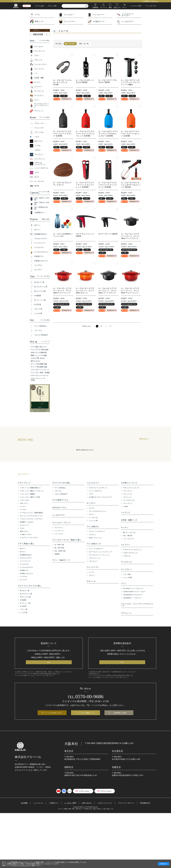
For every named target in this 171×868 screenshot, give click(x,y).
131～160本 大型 (60, 556)
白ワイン (23, 553)
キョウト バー (25, 526)
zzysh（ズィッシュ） (96, 540)
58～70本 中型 (59, 553)
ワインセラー (66, 15)
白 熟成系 (23, 602)
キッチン (125, 530)
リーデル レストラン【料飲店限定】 (32, 513)
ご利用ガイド (52, 813)
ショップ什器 (128, 583)
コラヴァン (92, 537)
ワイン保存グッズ (94, 546)
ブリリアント (59, 532)
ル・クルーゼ (93, 519)
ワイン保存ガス (93, 528)
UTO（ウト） (24, 504)
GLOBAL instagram (83, 801)
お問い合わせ (87, 813)
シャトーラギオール (95, 492)
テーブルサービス (129, 501)
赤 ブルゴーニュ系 (26, 596)
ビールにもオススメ (27, 569)
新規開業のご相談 (120, 722)
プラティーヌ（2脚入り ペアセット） (32, 492)
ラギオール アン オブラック (98, 489)
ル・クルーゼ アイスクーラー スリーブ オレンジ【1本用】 (130, 134)
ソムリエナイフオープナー (125, 15)
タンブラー (24, 581)
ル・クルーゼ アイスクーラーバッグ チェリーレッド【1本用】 (85, 185)
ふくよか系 (24, 615)
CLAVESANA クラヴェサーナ (133, 601)
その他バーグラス (26, 535)
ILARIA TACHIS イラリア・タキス (134, 598)
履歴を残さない (144, 439)
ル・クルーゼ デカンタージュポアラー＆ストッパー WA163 (131, 185)
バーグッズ (125, 513)
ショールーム (36, 813)
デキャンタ (91, 585)
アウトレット (126, 620)
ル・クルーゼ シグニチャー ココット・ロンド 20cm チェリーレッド (130, 291)
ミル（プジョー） (129, 542)
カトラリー (125, 548)
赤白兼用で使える (26, 556)
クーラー (92, 576)
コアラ (91, 495)
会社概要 (21, 813)
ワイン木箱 (127, 580)
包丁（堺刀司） (128, 539)
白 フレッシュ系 (25, 606)
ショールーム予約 (136, 6)
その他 (125, 507)
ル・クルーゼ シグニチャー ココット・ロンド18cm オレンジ (85, 291)
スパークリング (25, 563)
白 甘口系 (23, 609)
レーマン (23, 507)
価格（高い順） (84, 44)
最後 (110, 326)
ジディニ (92, 516)
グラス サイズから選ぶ (61, 483)
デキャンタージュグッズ (131, 489)
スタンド (92, 579)
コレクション (128, 498)
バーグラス (24, 578)
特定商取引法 (148, 813)
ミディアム (58, 492)
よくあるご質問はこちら (87, 722)
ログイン (28, 6)
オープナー (91, 504)
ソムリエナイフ (93, 483)
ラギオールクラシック (130, 557)
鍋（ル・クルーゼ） (130, 536)
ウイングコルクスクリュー (98, 513)
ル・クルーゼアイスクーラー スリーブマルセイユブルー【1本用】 (108, 134)
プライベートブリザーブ (97, 534)
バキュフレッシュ (95, 561)
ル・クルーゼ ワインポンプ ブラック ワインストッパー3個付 (130, 82)
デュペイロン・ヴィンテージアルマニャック (137, 611)
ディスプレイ (126, 574)
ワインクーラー (67, 21)
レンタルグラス (125, 21)
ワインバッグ (128, 495)
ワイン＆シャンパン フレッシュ (99, 558)
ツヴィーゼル (24, 501)
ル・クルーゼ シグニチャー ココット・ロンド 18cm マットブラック (130, 236)
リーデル (23, 510)
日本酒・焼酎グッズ (129, 522)
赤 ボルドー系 (25, 593)
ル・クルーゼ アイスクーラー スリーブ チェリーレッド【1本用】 (85, 134)
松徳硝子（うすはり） (27, 523)
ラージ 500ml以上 (60, 489)
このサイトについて (105, 813)
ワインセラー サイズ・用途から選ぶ (67, 544)
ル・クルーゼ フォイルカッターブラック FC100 (62, 82)
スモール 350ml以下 (61, 495)
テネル (22, 529)
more (49, 671)
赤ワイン (23, 550)
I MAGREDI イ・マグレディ (132, 604)
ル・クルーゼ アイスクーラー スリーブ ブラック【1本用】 (63, 134)
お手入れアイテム (59, 509)
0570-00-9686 (86, 705)
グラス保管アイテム (60, 501)
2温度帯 (57, 559)
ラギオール (127, 560)
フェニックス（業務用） (28, 495)
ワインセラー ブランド (61, 526)
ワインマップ (128, 504)
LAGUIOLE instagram (107, 801)
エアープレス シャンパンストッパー (101, 555)
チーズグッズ (126, 566)
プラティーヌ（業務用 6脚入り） (31, 489)
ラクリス (92, 510)
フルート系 (24, 612)
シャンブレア (59, 538)
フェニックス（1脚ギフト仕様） (31, 498)
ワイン (124, 589)
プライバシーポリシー (128, 813)
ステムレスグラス (26, 559)
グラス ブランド (24, 483)
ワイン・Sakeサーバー (61, 565)
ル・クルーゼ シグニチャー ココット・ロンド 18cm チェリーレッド (62, 291)
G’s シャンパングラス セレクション (32, 517)
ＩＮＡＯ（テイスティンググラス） (32, 520)
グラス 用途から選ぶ (26, 544)
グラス (35, 15)
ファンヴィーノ (60, 535)
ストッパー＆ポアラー (96, 552)
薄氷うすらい (24, 532)
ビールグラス (24, 566)
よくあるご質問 (69, 813)
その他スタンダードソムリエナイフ (100, 498)
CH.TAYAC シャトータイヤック (133, 595)
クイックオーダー (151, 6)
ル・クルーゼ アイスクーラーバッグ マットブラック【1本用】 (108, 185)
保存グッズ (37, 21)
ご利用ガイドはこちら (151, 1)
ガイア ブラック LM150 (108, 234)
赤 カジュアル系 (25, 599)
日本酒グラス (24, 572)
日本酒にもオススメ (27, 575)
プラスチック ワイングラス (29, 538)
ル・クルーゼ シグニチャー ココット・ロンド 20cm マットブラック (108, 291)
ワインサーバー (96, 15)
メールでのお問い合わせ (53, 722)
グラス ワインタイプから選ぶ (30, 587)
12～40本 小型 (59, 550)
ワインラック (128, 492)
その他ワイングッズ (129, 483)
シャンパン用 (93, 522)
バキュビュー (93, 564)
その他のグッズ (96, 21)
